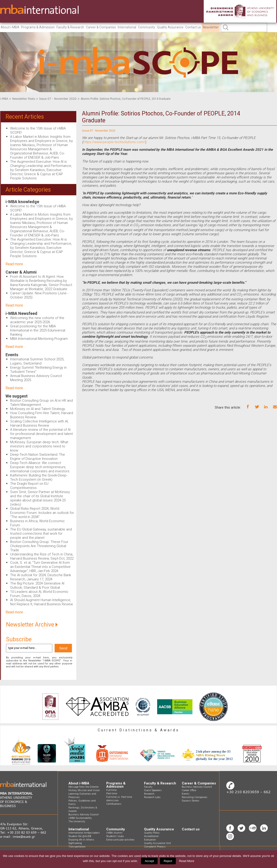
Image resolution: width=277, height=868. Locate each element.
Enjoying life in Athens (81, 840)
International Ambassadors (84, 833)
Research (149, 794)
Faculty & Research (70, 27)
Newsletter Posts (24, 99)
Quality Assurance (170, 27)
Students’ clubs (115, 836)
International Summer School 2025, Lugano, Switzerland (37, 361)
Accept (149, 861)
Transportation (77, 847)
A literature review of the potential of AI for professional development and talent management (41, 434)
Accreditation (151, 836)
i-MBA (4, 99)
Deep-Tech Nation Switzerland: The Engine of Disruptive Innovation (38, 457)
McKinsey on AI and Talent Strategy (38, 409)
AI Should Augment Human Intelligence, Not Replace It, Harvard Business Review (41, 602)
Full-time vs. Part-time (119, 797)
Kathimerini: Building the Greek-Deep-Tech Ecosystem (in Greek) (39, 477)
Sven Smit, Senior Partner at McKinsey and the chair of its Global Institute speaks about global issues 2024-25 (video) (40, 498)
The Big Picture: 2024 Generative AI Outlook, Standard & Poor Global (37, 585)
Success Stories (191, 801)
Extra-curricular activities (120, 840)
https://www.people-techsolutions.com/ (114, 142)
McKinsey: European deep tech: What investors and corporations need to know (39, 446)
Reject (168, 861)
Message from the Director (84, 787)
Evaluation (150, 840)
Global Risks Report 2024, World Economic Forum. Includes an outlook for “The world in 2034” (42, 513)
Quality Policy (152, 833)
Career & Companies (101, 27)
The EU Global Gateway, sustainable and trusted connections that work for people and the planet (41, 533)
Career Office (189, 790)
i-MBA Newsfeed (21, 313)
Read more (14, 264)
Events (12, 355)
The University (77, 821)
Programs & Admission (38, 27)
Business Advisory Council (84, 815)
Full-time (111, 790)
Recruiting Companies (195, 797)
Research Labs (152, 797)
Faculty (148, 787)
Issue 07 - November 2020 (58, 99)
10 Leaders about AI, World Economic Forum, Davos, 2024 (39, 594)
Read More (187, 861)
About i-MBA (10, 27)
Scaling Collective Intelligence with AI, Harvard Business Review (39, 423)
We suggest (17, 396)
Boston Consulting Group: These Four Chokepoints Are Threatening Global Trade (39, 546)
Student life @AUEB (80, 836)
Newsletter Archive (32, 625)
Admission (112, 800)
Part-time (112, 794)
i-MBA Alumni (114, 833)
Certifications (114, 804)
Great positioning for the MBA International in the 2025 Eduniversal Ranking (38, 330)
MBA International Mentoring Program (39, 339)
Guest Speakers (153, 790)
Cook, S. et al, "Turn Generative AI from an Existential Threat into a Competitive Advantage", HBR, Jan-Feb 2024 (40, 567)
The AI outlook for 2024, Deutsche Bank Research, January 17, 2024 (41, 577)
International (127, 27)
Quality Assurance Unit (158, 843)
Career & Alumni (21, 272)
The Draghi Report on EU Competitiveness (29, 486)
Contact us (193, 27)
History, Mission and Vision (84, 790)
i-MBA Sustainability (80, 818)
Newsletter (211, 27)
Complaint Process (155, 847)
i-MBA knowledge (22, 202)
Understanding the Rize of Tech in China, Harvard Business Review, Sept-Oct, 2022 (42, 556)
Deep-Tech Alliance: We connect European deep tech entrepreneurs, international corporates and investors (40, 467)
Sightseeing (75, 843)
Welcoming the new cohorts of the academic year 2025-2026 (37, 320)
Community (147, 27)
